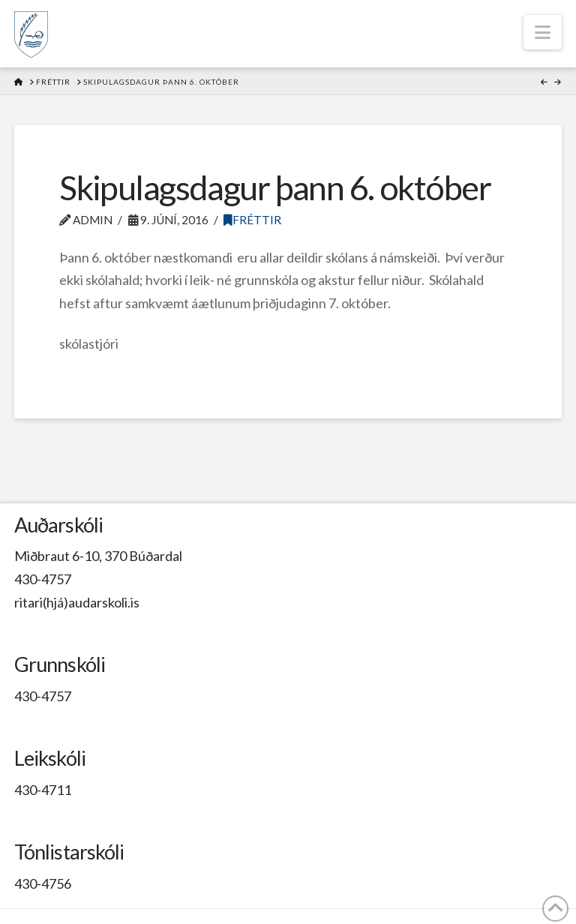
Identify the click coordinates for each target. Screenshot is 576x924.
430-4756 (43, 883)
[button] (543, 32)
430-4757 (43, 579)
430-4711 (43, 790)
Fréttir (252, 220)
